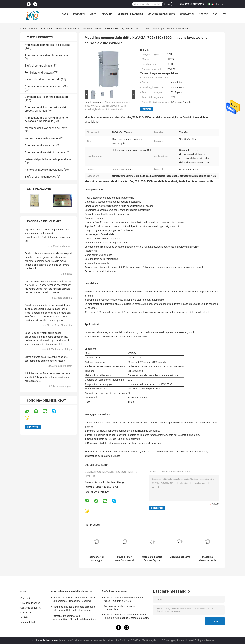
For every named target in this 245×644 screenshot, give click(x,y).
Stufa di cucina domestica (40, 177)
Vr (225, 14)
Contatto (147, 109)
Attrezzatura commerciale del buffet (46, 87)
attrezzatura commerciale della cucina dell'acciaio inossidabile (174, 452)
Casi (215, 14)
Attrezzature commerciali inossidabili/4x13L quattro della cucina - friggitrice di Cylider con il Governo (74, 618)
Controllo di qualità (162, 14)
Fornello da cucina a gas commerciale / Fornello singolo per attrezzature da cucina (127, 616)
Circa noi (107, 14)
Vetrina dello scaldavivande (41, 138)
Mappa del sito (28, 622)
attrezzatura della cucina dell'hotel (103, 456)
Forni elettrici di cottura (39, 73)
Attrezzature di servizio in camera (45, 152)
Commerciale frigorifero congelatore (47, 97)
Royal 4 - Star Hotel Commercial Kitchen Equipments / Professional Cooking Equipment (124, 559)
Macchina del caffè (180, 557)
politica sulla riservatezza (45, 640)
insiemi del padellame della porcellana (48, 159)
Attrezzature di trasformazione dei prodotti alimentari (45, 109)
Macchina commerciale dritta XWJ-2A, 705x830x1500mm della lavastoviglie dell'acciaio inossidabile (107, 106)
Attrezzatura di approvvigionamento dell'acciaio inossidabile (46, 119)
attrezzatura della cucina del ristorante (120, 452)
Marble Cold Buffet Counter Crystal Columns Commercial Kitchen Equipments (152, 559)
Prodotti (79, 14)
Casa (65, 14)
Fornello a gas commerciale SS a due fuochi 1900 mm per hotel (124, 599)
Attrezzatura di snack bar (40, 145)
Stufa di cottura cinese (38, 66)
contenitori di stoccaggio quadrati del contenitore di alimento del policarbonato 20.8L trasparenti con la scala (97, 559)
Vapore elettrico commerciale (42, 80)
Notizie (203, 14)
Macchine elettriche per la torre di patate (207, 559)
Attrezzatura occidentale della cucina (47, 55)
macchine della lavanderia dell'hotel (46, 128)
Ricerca (167, 4)
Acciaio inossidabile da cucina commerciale (120, 608)
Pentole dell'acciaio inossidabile (44, 170)
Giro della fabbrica (131, 14)
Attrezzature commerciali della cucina (60, 29)
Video (93, 14)
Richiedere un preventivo (191, 4)
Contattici (187, 14)
